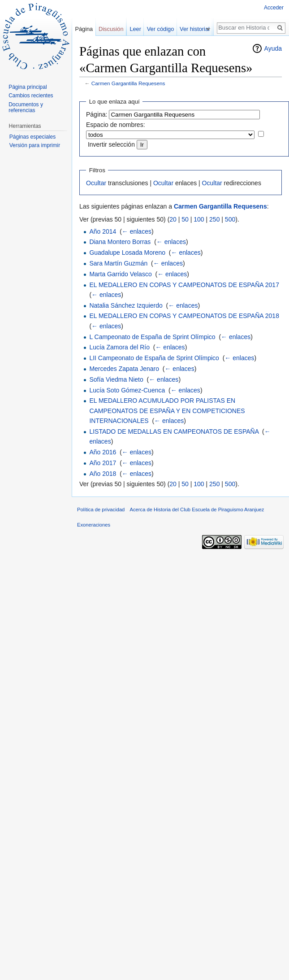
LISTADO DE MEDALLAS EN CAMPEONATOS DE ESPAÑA (174, 431)
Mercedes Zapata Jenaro (124, 369)
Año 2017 (103, 463)
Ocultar (96, 183)
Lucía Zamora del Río (119, 347)
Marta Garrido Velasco (120, 274)
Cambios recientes (31, 96)
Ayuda (273, 48)
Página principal (28, 87)
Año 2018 (103, 474)
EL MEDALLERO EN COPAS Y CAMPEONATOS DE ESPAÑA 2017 (184, 285)
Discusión (111, 29)
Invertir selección (111, 144)
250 (214, 219)
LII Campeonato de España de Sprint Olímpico (154, 358)
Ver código (165, 29)
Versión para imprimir (35, 145)
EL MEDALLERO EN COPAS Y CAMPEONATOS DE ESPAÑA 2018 (184, 316)
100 (199, 219)
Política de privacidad (101, 510)
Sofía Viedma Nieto (116, 379)
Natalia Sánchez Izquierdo (126, 305)
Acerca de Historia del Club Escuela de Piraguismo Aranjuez (197, 510)
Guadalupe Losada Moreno (127, 253)
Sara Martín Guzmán (118, 263)
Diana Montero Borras (120, 242)
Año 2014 (103, 231)
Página (84, 29)
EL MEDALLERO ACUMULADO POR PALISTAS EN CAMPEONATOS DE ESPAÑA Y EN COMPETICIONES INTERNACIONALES (167, 411)
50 (185, 219)
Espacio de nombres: (116, 125)
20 (173, 219)
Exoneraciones (94, 525)
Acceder (274, 8)
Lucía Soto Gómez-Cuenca (127, 390)
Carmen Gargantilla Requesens (128, 83)
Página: (97, 114)
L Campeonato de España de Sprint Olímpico (152, 337)
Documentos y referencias (26, 108)
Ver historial (199, 29)
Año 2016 (103, 452)
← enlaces (137, 231)
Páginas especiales (32, 137)
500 (230, 219)
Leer (140, 29)
